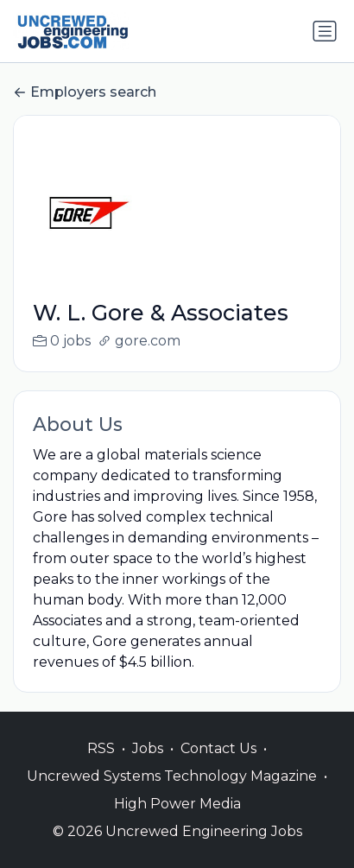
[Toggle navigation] (325, 31)
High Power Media (177, 822)
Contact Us (218, 767)
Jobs (148, 767)
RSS (101, 767)
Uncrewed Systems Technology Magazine (172, 794)
